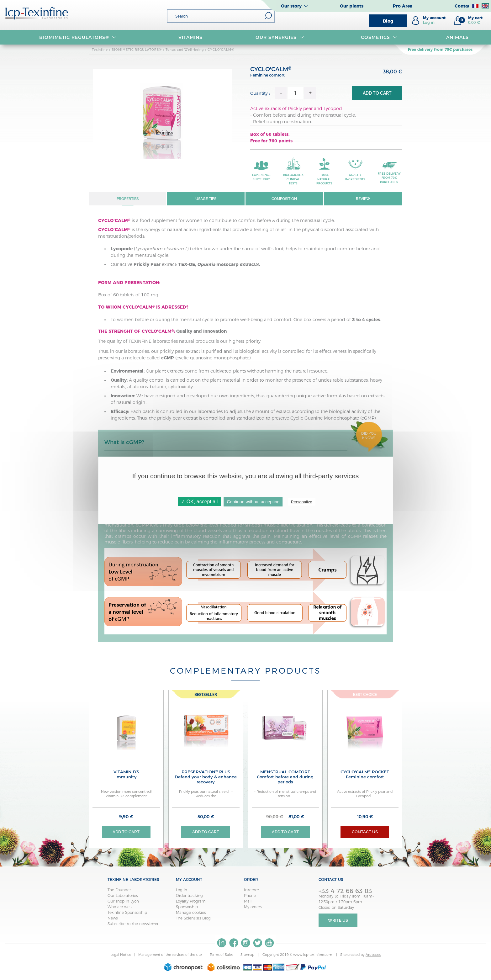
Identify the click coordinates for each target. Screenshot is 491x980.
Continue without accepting (253, 502)
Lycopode (122, 249)
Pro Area (403, 6)
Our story (291, 6)
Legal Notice (121, 955)
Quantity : (260, 93)
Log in (182, 890)
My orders (253, 907)
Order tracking (189, 896)
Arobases (373, 955)
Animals (457, 37)
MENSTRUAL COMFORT (285, 777)
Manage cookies (191, 913)
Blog (388, 21)
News (113, 918)
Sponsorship (187, 907)
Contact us (365, 832)
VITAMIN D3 (126, 774)
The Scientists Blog (193, 918)
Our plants (352, 6)
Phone (250, 896)
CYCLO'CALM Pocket (365, 774)
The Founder (119, 890)
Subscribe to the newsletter (133, 924)
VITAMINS (190, 37)
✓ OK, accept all (199, 502)
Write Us (338, 921)
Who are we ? (120, 907)
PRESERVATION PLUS (206, 777)
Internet (251, 890)
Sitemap (248, 955)
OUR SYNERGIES (280, 37)
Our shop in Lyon (123, 901)
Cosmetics (379, 37)
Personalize (302, 502)
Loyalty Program (191, 901)
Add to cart (377, 93)
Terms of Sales (222, 955)
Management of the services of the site (170, 955)
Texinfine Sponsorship (127, 913)
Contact (463, 6)
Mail (248, 901)
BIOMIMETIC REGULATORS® (78, 37)
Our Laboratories (123, 896)
